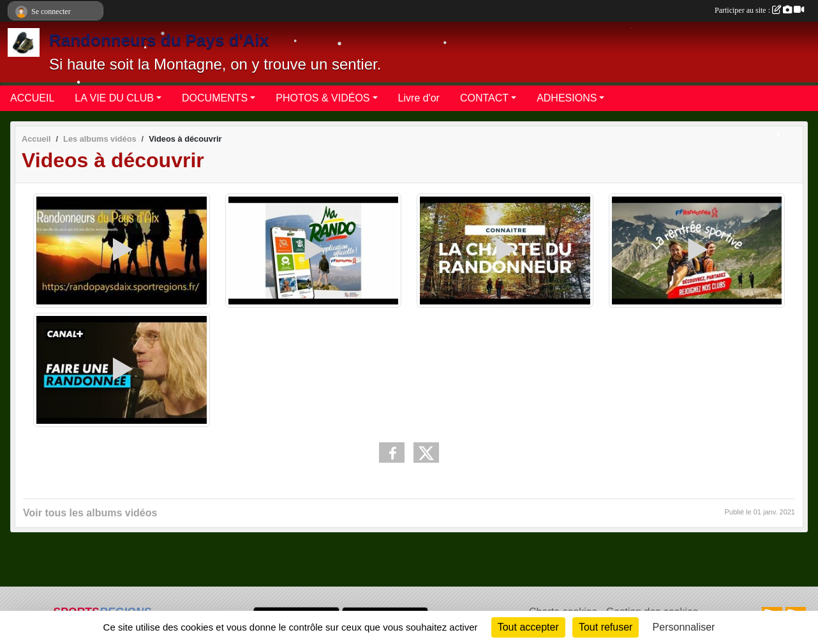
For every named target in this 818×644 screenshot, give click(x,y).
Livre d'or (419, 98)
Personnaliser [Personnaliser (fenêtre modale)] (684, 627)
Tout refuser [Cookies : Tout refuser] (606, 627)
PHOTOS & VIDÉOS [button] (323, 98)
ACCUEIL (32, 98)
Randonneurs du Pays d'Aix (159, 40)
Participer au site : (759, 10)
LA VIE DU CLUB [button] (114, 98)
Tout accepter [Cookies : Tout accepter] (528, 627)
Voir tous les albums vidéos (90, 513)
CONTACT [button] (484, 98)
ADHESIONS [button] (567, 98)
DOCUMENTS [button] (215, 98)
